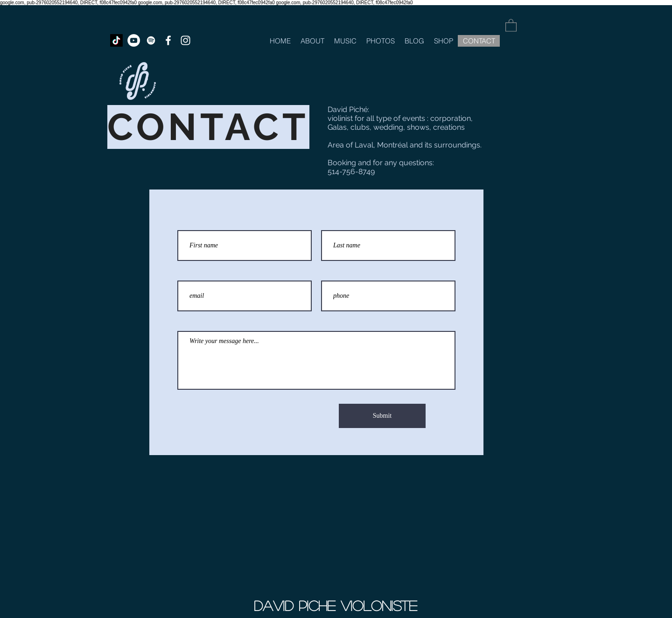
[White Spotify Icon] (151, 40)
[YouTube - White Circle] (134, 40)
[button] (511, 25)
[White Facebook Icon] (168, 40)
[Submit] (382, 416)
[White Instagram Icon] (185, 40)
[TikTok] (116, 40)
